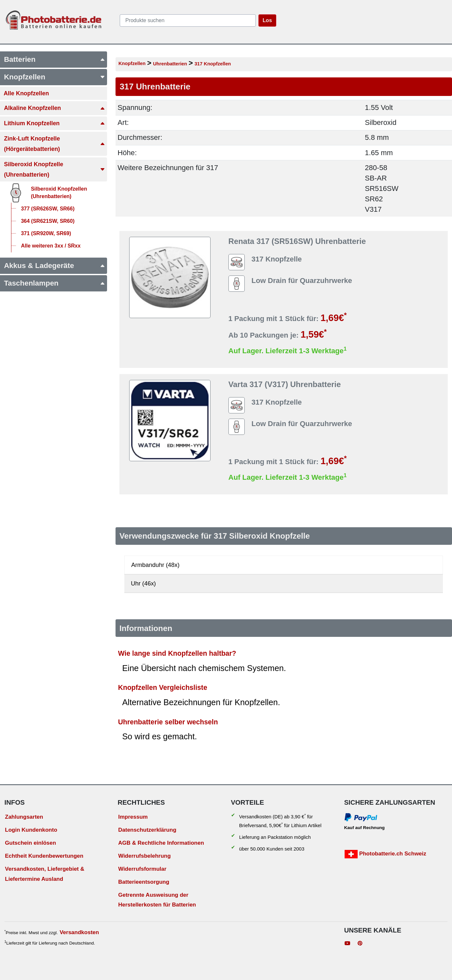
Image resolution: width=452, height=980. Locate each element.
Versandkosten (79, 932)
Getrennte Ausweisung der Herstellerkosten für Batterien (157, 900)
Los (267, 20)
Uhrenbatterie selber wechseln (168, 722)
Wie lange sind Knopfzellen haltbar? (177, 653)
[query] (188, 20)
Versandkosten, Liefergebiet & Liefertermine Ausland (45, 874)
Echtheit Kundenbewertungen (44, 856)
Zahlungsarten (24, 817)
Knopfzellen (132, 63)
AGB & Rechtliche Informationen (161, 843)
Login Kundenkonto (31, 830)
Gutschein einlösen (30, 843)
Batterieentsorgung (144, 882)
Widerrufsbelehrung (144, 856)
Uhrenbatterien (170, 64)
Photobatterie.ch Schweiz (385, 854)
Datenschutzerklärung (147, 830)
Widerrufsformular (142, 869)
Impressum (133, 817)
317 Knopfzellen (213, 64)
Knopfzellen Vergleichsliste (163, 687)
